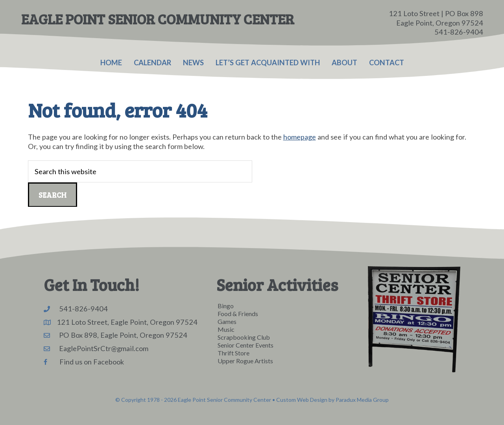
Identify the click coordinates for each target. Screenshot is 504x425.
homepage (300, 137)
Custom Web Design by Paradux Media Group (332, 400)
